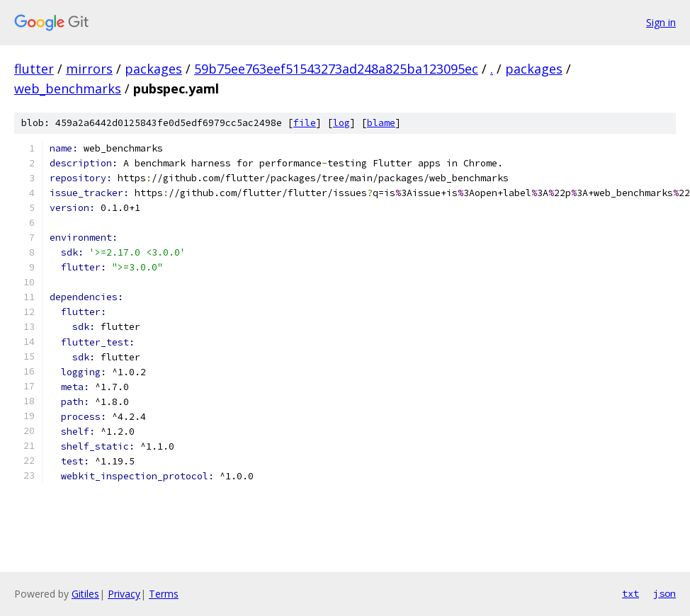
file (305, 123)
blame (381, 123)
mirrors (89, 69)
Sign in (661, 22)
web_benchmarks (68, 89)
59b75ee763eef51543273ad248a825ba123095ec (336, 69)
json (664, 593)
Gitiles (85, 594)
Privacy (124, 594)
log (341, 123)
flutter (34, 69)
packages (153, 69)
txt (630, 593)
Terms (164, 594)
